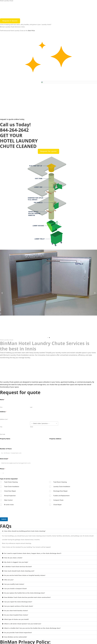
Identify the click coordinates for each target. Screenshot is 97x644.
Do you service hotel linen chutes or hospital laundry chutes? (25, 575)
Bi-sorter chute (9, 505)
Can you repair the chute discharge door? (18, 602)
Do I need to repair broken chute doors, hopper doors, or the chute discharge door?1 (33, 553)
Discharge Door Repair (60, 491)
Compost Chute (58, 500)
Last (31, 407)
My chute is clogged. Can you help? (16, 562)
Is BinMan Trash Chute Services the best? (18, 567)
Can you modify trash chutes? (14, 584)
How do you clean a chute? (13, 558)
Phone (3, 469)
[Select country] (2, 473)
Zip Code (3, 434)
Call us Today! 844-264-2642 (15, 127)
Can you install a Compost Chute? (16, 589)
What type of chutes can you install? (17, 619)
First (1, 407)
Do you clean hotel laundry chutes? (16, 611)
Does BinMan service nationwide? (16, 637)
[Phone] (12, 473)
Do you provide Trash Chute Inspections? (18, 633)
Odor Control (8, 500)
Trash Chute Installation (12, 487)
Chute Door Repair (10, 491)
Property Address (55, 439)
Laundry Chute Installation (62, 487)
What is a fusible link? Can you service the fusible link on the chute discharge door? (32, 628)
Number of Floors (6, 449)
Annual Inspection (10, 496)
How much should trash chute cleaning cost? (19, 571)
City (1, 427)
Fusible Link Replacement (61, 496)
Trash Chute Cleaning (11, 482)
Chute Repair (58, 505)
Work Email (4, 459)
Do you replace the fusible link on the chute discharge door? (25, 593)
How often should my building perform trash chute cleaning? (25, 531)
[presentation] (14, 516)
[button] (2, 293)
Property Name (5, 439)
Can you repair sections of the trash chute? (19, 606)
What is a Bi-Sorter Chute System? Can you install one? (23, 624)
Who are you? (9, 580)
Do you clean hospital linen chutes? (16, 615)
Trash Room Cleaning (60, 482)
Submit (4, 519)
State (32, 427)
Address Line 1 (4, 419)
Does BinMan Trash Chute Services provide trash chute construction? (27, 597)
